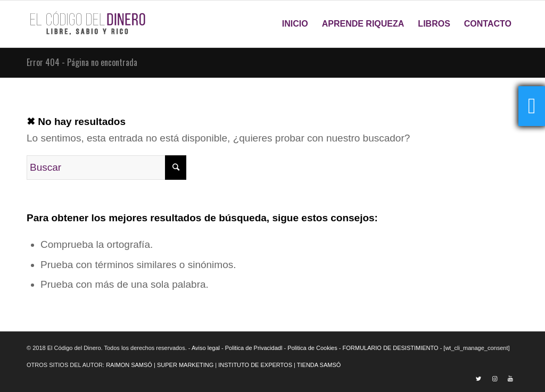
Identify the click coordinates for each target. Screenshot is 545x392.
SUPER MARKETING (185, 365)
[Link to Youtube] (510, 379)
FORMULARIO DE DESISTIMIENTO (391, 348)
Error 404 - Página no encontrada (82, 62)
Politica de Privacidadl (254, 348)
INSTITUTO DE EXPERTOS (255, 365)
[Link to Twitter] (478, 379)
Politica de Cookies (312, 348)
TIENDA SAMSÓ (319, 365)
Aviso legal (206, 348)
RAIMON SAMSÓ (129, 365)
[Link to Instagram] (494, 379)
